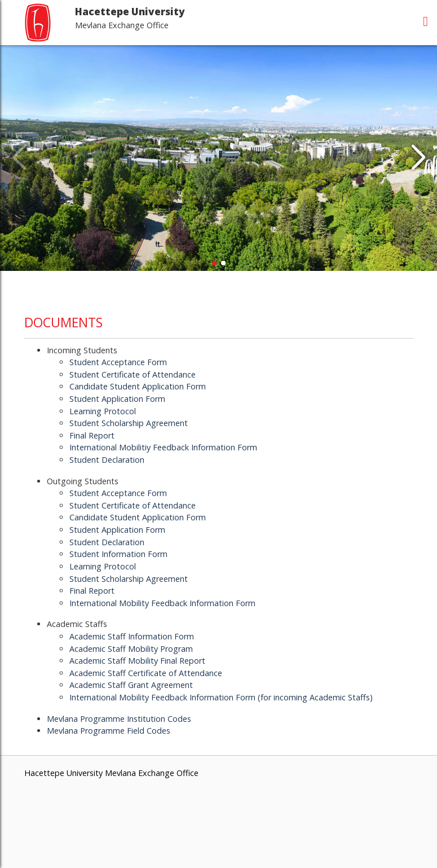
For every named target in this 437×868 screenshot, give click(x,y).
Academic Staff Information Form (132, 636)
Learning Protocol (103, 411)
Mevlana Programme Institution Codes (119, 719)
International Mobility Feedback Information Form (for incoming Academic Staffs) (221, 697)
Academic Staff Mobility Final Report (137, 661)
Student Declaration (107, 460)
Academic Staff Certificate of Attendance (146, 673)
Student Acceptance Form (118, 362)
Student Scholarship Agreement (129, 423)
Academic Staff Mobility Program (131, 649)
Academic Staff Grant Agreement (131, 685)
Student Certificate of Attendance (133, 374)
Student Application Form (117, 399)
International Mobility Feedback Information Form (162, 603)
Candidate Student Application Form (138, 386)
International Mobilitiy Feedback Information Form (163, 447)
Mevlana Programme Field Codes (109, 731)
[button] (418, 158)
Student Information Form (118, 554)
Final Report (92, 435)
